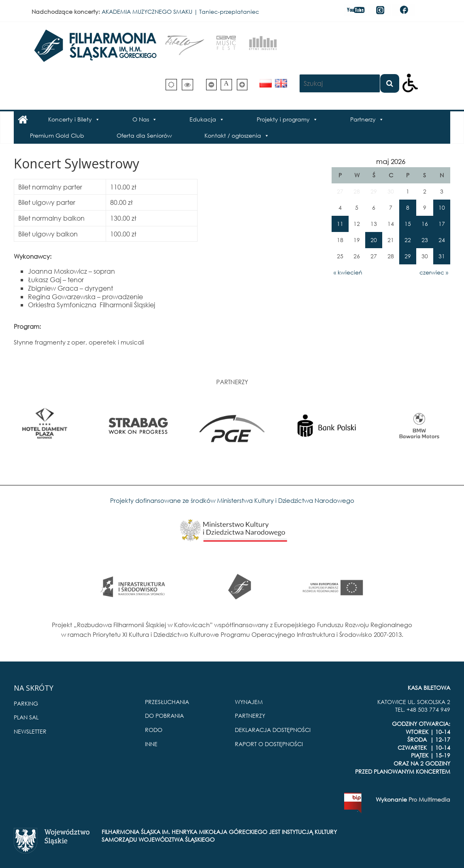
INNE (151, 744)
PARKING (26, 703)
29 (408, 256)
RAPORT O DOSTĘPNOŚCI (269, 744)
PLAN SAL (26, 717)
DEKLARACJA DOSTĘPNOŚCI (273, 730)
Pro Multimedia (429, 799)
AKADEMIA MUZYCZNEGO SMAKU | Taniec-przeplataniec (180, 12)
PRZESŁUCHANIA (167, 702)
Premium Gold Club (57, 135)
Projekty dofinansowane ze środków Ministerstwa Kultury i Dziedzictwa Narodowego (232, 500)
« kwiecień (348, 272)
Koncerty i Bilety (70, 119)
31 (442, 256)
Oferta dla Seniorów (144, 135)
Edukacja (203, 119)
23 (425, 240)
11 (340, 224)
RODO (154, 730)
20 (374, 240)
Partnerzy (363, 119)
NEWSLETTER (30, 731)
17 (442, 224)
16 (425, 224)
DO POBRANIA (164, 716)
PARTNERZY (250, 716)
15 (408, 224)
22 (408, 240)
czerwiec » (434, 272)
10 (442, 207)
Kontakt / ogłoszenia (233, 135)
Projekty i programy (283, 119)
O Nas (141, 119)
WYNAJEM (249, 702)
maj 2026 (391, 161)
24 (442, 240)
